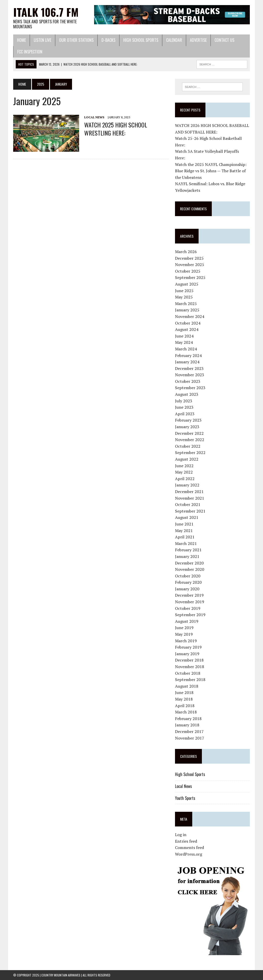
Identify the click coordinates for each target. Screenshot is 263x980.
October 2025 (188, 271)
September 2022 (190, 453)
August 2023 (187, 394)
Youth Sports (185, 798)
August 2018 (187, 686)
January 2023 (187, 427)
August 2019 (187, 621)
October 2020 (188, 576)
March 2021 (186, 543)
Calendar (174, 40)
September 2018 (190, 680)
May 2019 (184, 634)
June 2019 (184, 628)
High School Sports (141, 40)
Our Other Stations (76, 40)
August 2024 (187, 329)
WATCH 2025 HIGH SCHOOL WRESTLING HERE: (116, 129)
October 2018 (188, 673)
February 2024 (188, 355)
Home (21, 40)
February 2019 (188, 647)
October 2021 (188, 504)
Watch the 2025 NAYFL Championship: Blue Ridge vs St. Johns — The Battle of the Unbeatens (211, 171)
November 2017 (190, 738)
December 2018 (189, 660)
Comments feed (189, 847)
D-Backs (108, 40)
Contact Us (224, 40)
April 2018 (185, 706)
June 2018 (184, 692)
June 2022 (184, 466)
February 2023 (188, 420)
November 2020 (190, 569)
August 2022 (187, 459)
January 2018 (187, 725)
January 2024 (187, 362)
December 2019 (189, 595)
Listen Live (42, 40)
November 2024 (190, 316)
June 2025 (184, 291)
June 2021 (184, 524)
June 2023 (184, 407)
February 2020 (188, 582)
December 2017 (189, 731)
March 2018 (186, 712)
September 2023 (190, 388)
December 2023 (189, 368)
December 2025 (189, 258)
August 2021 (187, 517)
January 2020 (187, 589)
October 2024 (188, 323)
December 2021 (189, 492)
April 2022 (185, 479)
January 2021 (187, 556)
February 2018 (188, 719)
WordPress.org (189, 854)
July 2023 (184, 401)
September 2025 (190, 277)
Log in (181, 835)
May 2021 (184, 531)
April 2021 (185, 537)
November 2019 (190, 602)
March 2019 (186, 641)
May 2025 (184, 297)
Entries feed (186, 841)
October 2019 (188, 608)
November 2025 (190, 265)
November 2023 (190, 375)
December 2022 (189, 433)
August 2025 (187, 284)
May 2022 (184, 472)
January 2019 (187, 654)
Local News (94, 117)
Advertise (198, 40)
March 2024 (186, 349)
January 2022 (187, 485)
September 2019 (190, 615)
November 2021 (190, 498)
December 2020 (189, 563)
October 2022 (188, 446)
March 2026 (186, 252)
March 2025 (186, 304)
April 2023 (185, 414)
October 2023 (188, 381)
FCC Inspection (30, 52)
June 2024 (184, 336)
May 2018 (184, 699)
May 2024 (184, 342)
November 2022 (190, 440)
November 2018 (190, 667)
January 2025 (187, 310)
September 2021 (190, 511)
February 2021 (188, 550)
